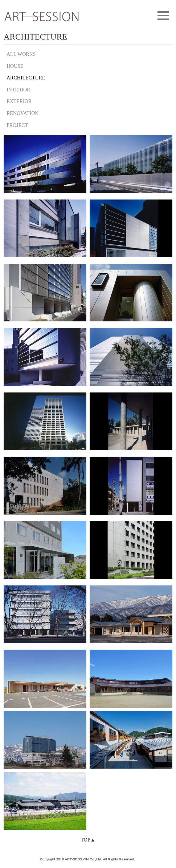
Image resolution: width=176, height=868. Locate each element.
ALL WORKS (21, 54)
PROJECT (17, 125)
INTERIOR (18, 90)
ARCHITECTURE (26, 78)
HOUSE (15, 66)
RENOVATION (22, 113)
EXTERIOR (19, 101)
